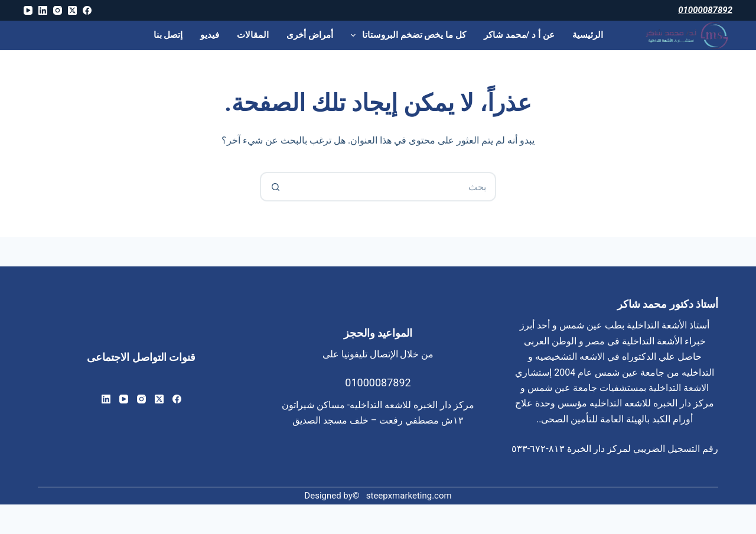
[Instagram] (58, 10)
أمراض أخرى (310, 35)
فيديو (210, 35)
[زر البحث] (275, 187)
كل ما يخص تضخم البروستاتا (406, 35)
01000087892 (705, 10)
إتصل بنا (168, 35)
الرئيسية (588, 35)
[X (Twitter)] (72, 10)
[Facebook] (87, 10)
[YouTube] (28, 10)
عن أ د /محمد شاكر (519, 35)
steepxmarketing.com (409, 496)
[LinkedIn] (43, 10)
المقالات (253, 35)
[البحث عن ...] (393, 187)
